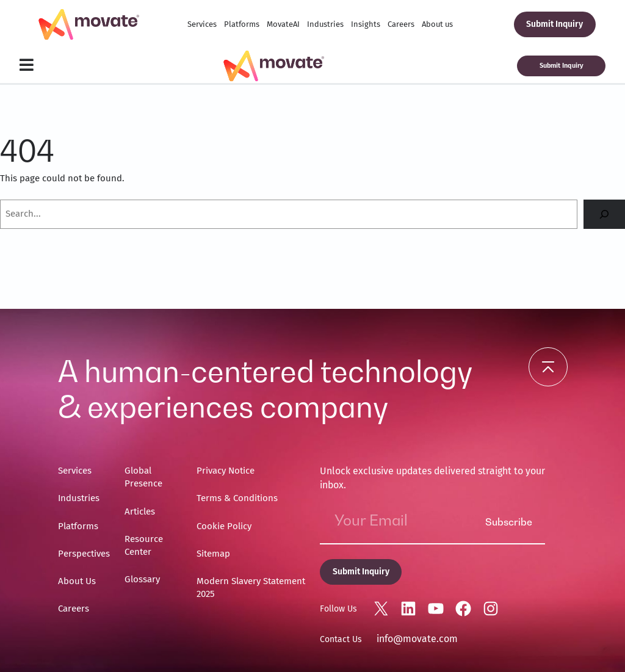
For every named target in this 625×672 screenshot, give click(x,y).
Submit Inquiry (555, 24)
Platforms (242, 24)
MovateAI (283, 24)
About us (437, 24)
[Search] (604, 214)
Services (202, 24)
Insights (366, 24)
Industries (325, 24)
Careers (401, 24)
